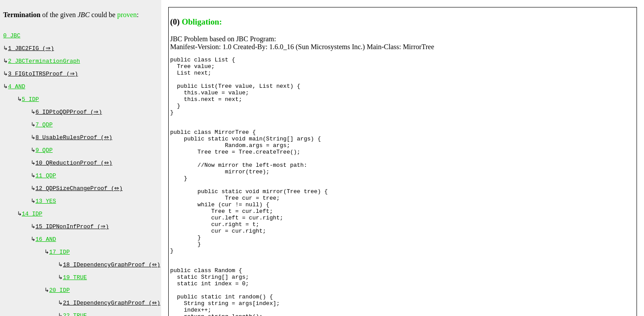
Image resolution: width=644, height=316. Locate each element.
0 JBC (12, 36)
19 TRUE (75, 295)
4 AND (16, 91)
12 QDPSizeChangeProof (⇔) (80, 200)
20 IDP (60, 309)
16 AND (46, 254)
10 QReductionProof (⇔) (75, 172)
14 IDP (32, 227)
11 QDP (46, 186)
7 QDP (44, 132)
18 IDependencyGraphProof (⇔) (112, 281)
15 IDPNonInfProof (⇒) (73, 241)
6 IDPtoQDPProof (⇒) (70, 118)
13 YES (46, 213)
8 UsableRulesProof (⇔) (75, 145)
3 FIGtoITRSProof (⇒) (44, 77)
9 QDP (44, 159)
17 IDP (60, 268)
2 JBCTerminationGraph (44, 64)
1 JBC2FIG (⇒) (32, 50)
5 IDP (31, 104)
